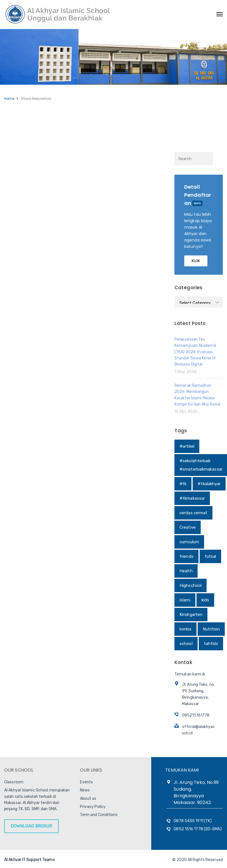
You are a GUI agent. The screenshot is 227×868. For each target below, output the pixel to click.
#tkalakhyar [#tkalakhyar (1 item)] (209, 484)
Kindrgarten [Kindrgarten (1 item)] (191, 615)
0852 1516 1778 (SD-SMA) (198, 829)
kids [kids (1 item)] (205, 600)
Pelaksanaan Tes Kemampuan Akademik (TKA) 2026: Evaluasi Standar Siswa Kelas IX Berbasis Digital (195, 352)
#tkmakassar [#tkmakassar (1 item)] (192, 498)
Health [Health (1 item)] (186, 571)
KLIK (196, 261)
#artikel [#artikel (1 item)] (187, 446)
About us (88, 799)
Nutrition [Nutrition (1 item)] (211, 629)
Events (87, 782)
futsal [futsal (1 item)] (211, 556)
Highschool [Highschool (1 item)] (191, 585)
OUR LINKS (91, 770)
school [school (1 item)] (186, 644)
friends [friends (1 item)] (186, 556)
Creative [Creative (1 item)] (188, 527)
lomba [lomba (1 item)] (185, 629)
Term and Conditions (99, 815)
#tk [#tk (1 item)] (183, 484)
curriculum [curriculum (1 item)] (189, 542)
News (85, 790)
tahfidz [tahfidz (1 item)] (211, 644)
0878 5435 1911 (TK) (193, 821)
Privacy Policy (93, 807)
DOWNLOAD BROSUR (31, 826)
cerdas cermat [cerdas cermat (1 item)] (193, 513)
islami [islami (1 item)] (185, 600)
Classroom (14, 782)
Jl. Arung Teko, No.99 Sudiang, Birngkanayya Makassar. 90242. (196, 792)
